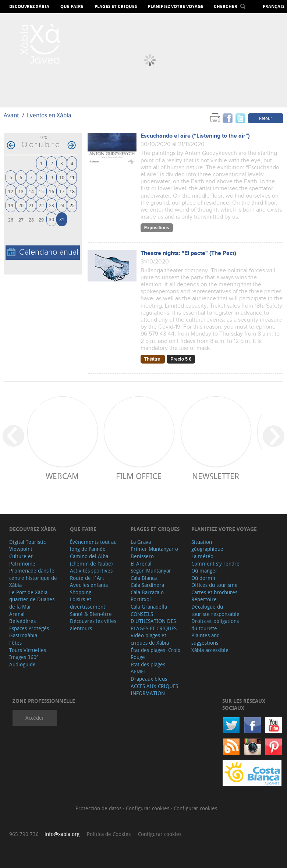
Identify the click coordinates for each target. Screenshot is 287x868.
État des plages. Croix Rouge (155, 654)
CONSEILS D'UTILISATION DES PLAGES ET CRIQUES (154, 621)
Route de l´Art (87, 578)
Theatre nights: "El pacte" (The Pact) (188, 253)
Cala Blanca (144, 578)
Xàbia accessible (210, 650)
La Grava (141, 542)
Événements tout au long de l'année (93, 545)
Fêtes (15, 643)
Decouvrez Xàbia (29, 7)
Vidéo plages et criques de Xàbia (150, 639)
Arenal (17, 614)
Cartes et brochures (214, 592)
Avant (11, 115)
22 (41, 205)
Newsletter (216, 476)
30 (52, 219)
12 (11, 191)
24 (62, 205)
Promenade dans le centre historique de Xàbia (33, 578)
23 (52, 205)
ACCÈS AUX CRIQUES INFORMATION (154, 690)
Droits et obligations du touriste (215, 625)
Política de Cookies (109, 834)
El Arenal (141, 564)
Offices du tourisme (215, 585)
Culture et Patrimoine (22, 560)
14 (31, 191)
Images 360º (24, 657)
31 (62, 219)
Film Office (139, 476)
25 (72, 205)
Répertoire (204, 599)
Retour (266, 118)
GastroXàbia (23, 635)
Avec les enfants (89, 585)
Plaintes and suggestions (205, 639)
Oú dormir (204, 578)
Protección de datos (99, 808)
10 (62, 177)
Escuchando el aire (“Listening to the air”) (195, 136)
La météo (202, 556)
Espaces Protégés (29, 628)
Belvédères (22, 621)
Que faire (72, 7)
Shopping (81, 592)
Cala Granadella (149, 607)
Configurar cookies (148, 808)
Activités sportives (91, 571)
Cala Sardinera (147, 585)
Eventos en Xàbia (49, 115)
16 (52, 191)
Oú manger (204, 571)
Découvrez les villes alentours (93, 625)
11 (72, 177)
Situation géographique (207, 545)
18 (72, 191)
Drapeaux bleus (149, 679)
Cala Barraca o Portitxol (147, 596)
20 (21, 205)
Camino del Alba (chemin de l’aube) (91, 560)
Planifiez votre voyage (176, 7)
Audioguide (22, 664)
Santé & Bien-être (91, 614)
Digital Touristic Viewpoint (27, 545)
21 (31, 205)
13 (21, 191)
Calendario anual (43, 252)
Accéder (35, 718)
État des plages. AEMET (149, 668)
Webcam (62, 476)
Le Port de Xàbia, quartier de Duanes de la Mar (32, 599)
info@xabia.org (62, 834)
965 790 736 (24, 834)
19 (11, 205)
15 (41, 191)
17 (62, 191)
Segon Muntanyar (151, 571)
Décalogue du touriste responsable (215, 610)
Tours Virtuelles (28, 650)
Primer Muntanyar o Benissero (154, 552)
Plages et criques (116, 7)
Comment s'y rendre (215, 564)
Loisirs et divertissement (88, 603)
